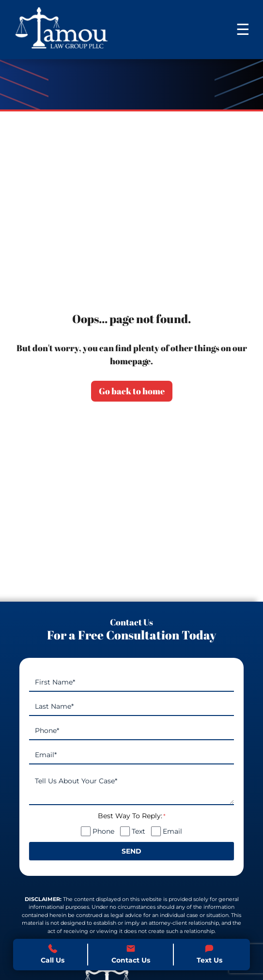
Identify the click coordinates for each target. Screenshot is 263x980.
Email (172, 831)
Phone (103, 831)
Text (139, 831)
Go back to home (132, 391)
